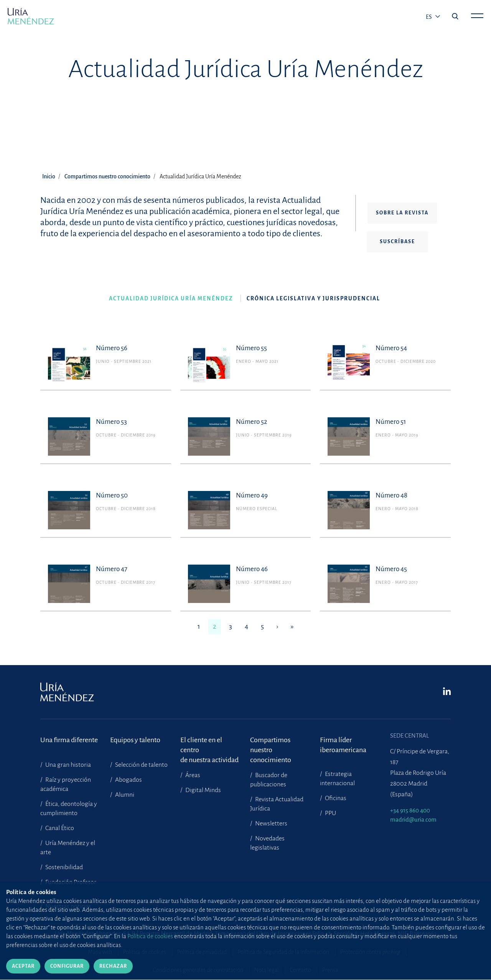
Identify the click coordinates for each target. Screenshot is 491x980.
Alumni (124, 795)
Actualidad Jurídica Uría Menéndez (171, 299)
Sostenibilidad (63, 867)
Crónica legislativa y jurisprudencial (313, 299)
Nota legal (267, 970)
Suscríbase (397, 242)
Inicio (49, 176)
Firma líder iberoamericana (343, 745)
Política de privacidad (202, 952)
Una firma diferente (69, 740)
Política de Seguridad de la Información (283, 952)
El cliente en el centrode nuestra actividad (209, 745)
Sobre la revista (402, 213)
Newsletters (271, 824)
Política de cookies (145, 952)
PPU (330, 813)
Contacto (301, 970)
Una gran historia (68, 765)
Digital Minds (203, 790)
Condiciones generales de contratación (198, 970)
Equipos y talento (135, 740)
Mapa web (100, 952)
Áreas (192, 775)
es (429, 17)
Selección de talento (141, 765)
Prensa (330, 970)
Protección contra (370, 952)
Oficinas (335, 798)
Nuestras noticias (68, 906)
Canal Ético (59, 828)
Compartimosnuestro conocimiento (271, 745)
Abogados (128, 780)
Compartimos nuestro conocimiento (107, 176)
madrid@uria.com (413, 819)
